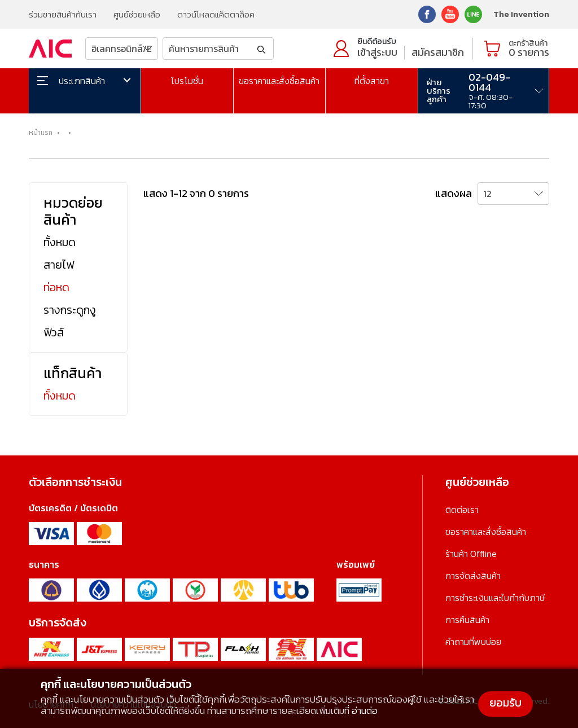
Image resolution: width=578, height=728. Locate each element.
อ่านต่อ (365, 711)
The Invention (521, 14)
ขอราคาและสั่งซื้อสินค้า (279, 81)
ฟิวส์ (54, 332)
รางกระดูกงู (70, 310)
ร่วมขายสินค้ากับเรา (63, 14)
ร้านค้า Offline (471, 554)
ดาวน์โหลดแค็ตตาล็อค (216, 14)
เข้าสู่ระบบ (377, 52)
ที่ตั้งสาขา (372, 81)
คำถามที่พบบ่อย (473, 642)
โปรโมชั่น (187, 81)
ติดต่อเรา (462, 510)
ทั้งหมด (60, 242)
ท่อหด (56, 287)
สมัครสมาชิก (438, 52)
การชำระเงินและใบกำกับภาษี (495, 598)
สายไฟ (59, 265)
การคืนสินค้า (467, 620)
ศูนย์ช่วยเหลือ (137, 14)
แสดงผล (454, 193)
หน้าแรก (41, 133)
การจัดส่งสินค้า (473, 576)
